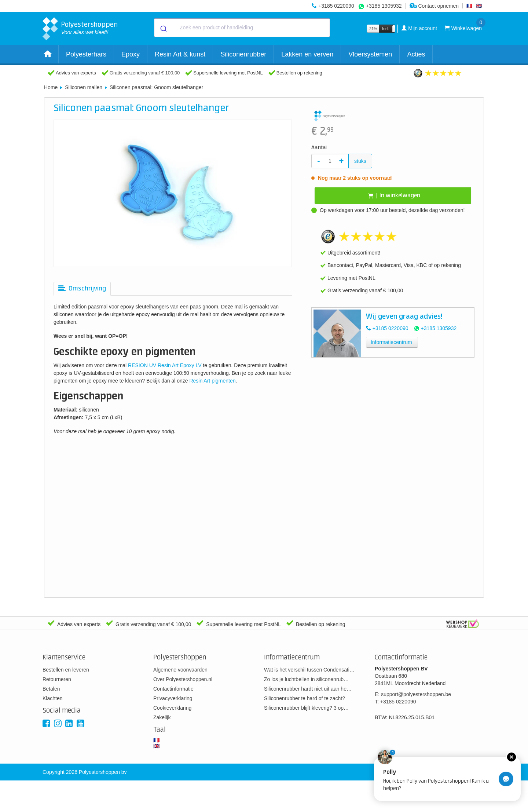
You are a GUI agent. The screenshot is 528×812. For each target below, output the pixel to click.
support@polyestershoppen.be (416, 694)
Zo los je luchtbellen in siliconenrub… (306, 679)
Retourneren (57, 679)
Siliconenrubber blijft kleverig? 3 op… (306, 708)
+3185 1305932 (384, 6)
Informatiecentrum (391, 342)
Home (51, 87)
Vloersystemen (370, 54)
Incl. (386, 29)
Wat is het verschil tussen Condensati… (309, 670)
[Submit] (163, 28)
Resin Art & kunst (180, 54)
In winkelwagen (394, 196)
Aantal (319, 148)
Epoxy (131, 54)
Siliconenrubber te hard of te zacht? (305, 698)
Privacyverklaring (173, 698)
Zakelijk (162, 717)
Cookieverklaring (172, 708)
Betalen (51, 689)
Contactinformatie (173, 689)
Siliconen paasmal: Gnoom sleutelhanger (156, 87)
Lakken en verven (307, 54)
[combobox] (242, 28)
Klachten (52, 698)
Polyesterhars (86, 54)
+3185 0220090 (336, 6)
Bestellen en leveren (66, 670)
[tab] (82, 289)
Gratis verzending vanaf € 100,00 (145, 73)
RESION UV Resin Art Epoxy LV (165, 365)
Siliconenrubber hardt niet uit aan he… (308, 689)
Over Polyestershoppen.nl (183, 679)
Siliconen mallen (84, 87)
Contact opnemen (434, 6)
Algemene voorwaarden (180, 670)
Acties (416, 54)
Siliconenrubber (243, 54)
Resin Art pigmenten (212, 381)
